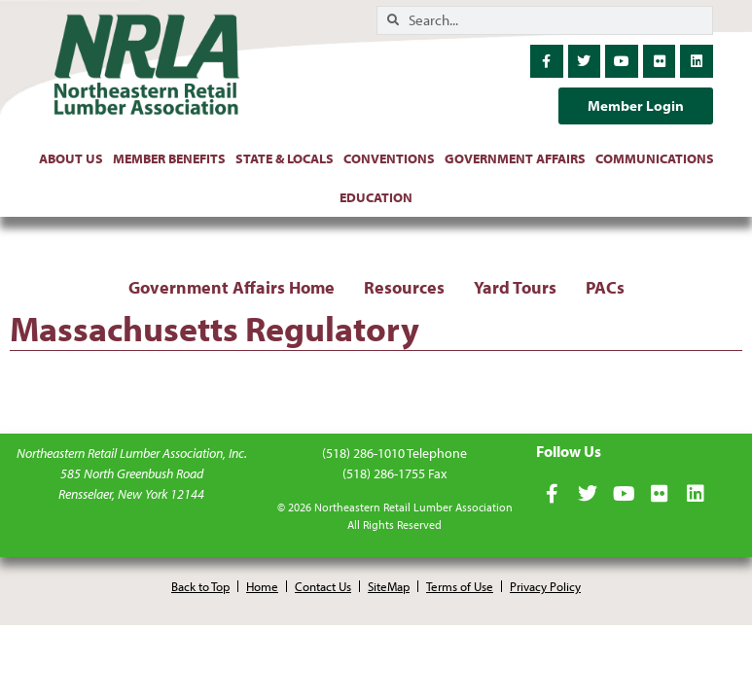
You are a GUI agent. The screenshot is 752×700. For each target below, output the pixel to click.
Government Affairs (515, 158)
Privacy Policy (545, 586)
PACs (605, 287)
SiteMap (389, 586)
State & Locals (285, 158)
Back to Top (200, 586)
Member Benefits (169, 158)
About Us (71, 158)
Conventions (389, 158)
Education (376, 197)
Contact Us (323, 586)
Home (262, 586)
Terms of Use (460, 586)
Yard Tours (515, 287)
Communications (655, 158)
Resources (404, 287)
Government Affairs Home (232, 287)
